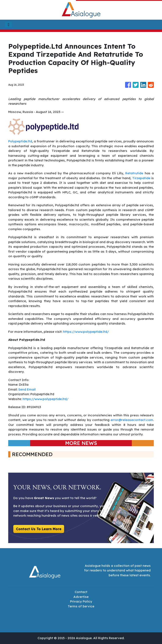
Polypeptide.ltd (20, 141)
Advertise (81, 597)
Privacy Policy (81, 601)
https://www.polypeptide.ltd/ (86, 332)
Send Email (27, 389)
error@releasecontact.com (132, 420)
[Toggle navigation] (9, 25)
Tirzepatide (141, 178)
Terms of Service (81, 606)
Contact (81, 592)
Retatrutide (134, 173)
